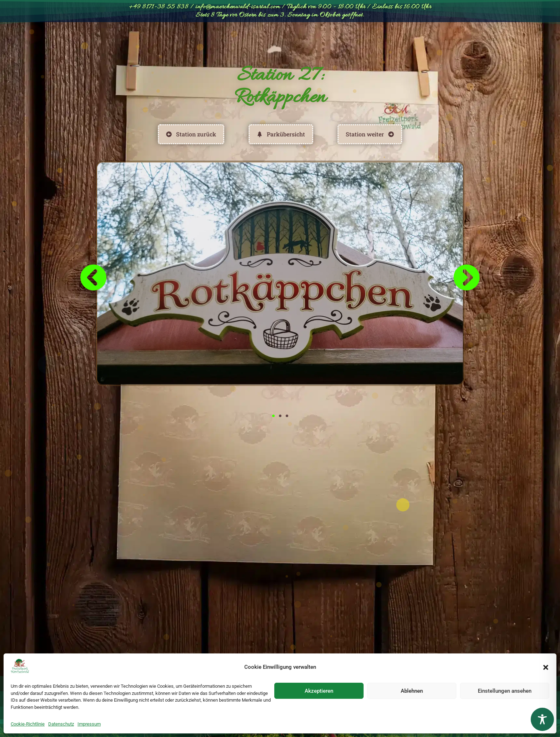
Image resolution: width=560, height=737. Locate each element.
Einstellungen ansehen (505, 691)
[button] (546, 667)
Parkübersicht (148, 41)
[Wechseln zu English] (440, 41)
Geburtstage (348, 41)
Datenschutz (61, 724)
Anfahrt (398, 41)
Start (104, 41)
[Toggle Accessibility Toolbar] (542, 719)
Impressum (89, 724)
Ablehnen (412, 691)
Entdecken (292, 41)
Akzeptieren (319, 691)
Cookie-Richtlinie (28, 724)
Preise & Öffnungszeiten (221, 41)
